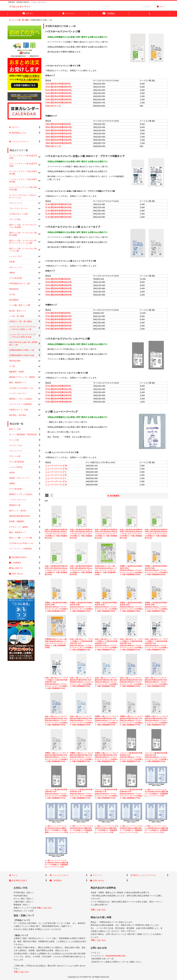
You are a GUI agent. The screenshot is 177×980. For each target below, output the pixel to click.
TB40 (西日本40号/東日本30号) (59, 134)
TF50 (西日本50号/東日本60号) (59, 329)
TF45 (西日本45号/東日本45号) (59, 326)
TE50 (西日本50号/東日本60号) (59, 295)
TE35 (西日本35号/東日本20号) (59, 285)
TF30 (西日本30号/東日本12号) (59, 316)
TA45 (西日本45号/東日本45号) (59, 96)
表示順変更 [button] (113, 496)
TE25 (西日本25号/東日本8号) (58, 279)
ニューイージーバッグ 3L (56, 485)
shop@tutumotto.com (116, 956)
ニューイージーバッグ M (56, 475)
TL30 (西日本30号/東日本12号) (59, 204)
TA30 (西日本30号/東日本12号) (59, 87)
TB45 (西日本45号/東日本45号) (59, 137)
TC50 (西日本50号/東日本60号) (59, 402)
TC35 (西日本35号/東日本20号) (59, 392)
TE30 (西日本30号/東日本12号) (59, 282)
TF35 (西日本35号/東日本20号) (59, 319)
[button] (149, 14)
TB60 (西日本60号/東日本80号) (59, 143)
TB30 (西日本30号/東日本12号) (59, 127)
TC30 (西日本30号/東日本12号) (59, 389)
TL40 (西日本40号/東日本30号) (59, 211)
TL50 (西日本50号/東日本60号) (59, 217)
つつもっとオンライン (20, 6)
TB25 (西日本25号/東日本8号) (58, 124)
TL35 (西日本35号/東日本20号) (59, 207)
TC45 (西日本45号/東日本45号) (59, 399)
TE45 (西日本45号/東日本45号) (59, 292)
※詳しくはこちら (44, 908)
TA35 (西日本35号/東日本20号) (59, 90)
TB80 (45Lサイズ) (53, 146)
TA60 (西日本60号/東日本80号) (59, 103)
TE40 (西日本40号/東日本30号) (59, 288)
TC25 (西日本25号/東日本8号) (58, 386)
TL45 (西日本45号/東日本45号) (59, 214)
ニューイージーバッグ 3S (56, 466)
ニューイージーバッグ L (56, 478)
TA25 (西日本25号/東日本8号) (58, 84)
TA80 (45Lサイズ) (53, 106)
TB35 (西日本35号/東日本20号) (59, 130)
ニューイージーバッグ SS (57, 469)
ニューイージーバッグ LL (56, 481)
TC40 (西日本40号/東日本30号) (59, 395)
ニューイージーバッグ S (56, 472)
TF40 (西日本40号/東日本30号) (59, 323)
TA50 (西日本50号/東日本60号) (59, 100)
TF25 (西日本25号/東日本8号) (58, 313)
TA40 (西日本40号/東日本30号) (59, 93)
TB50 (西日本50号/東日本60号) (59, 140)
